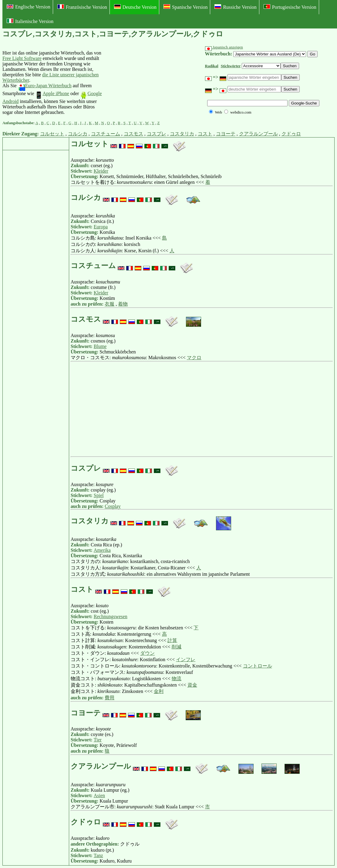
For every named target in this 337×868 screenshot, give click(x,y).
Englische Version (29, 7)
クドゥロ (291, 134)
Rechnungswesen (111, 616)
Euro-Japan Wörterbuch (45, 86)
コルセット (52, 134)
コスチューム (106, 134)
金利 (159, 691)
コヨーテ (226, 134)
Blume (100, 346)
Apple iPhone (52, 93)
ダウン (147, 653)
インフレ (186, 659)
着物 (123, 304)
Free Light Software (22, 58)
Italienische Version (30, 21)
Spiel (99, 495)
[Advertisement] (148, 83)
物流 (177, 679)
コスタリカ (182, 134)
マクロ (194, 358)
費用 (110, 698)
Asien (99, 795)
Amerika (102, 550)
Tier (98, 740)
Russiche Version (235, 7)
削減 (177, 647)
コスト (205, 134)
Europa (101, 227)
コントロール (258, 666)
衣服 (110, 304)
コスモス (133, 134)
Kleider (101, 171)
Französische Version (82, 7)
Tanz (98, 855)
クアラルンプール (258, 134)
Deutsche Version (135, 7)
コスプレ (157, 134)
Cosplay (113, 506)
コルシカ (78, 134)
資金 (192, 685)
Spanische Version (185, 7)
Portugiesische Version (290, 7)
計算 (172, 640)
